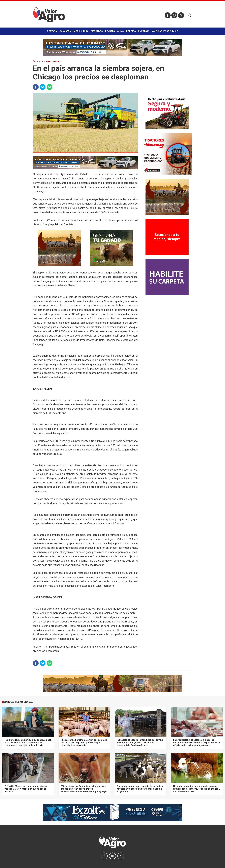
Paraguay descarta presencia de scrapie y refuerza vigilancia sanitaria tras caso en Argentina (140, 789)
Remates (110, 31)
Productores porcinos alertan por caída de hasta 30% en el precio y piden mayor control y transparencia (84, 743)
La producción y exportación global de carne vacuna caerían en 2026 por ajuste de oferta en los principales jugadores (197, 743)
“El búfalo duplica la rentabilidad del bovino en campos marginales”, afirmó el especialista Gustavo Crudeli (140, 743)
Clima (120, 31)
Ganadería (65, 31)
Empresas (144, 31)
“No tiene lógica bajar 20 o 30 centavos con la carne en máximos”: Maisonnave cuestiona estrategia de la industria (28, 743)
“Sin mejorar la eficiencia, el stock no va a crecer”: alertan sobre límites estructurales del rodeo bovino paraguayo (84, 789)
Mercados (97, 31)
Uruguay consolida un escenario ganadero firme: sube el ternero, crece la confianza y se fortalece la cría (197, 789)
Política (131, 31)
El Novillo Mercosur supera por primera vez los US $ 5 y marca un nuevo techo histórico (26, 789)
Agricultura (81, 31)
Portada (52, 31)
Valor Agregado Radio (165, 31)
